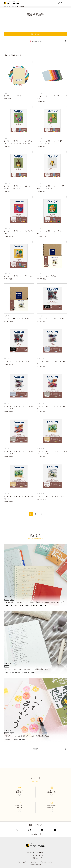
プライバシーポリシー (47, 862)
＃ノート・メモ (9, 672)
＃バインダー (19, 606)
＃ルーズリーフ (9, 606)
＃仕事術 (24, 672)
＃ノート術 (34, 606)
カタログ (30, 853)
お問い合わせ (37, 858)
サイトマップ (21, 862)
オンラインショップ (37, 855)
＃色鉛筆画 (22, 739)
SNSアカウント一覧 (36, 834)
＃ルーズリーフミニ (44, 606)
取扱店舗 (41, 853)
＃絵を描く (8, 739)
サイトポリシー (33, 862)
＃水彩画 (15, 739)
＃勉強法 (27, 606)
